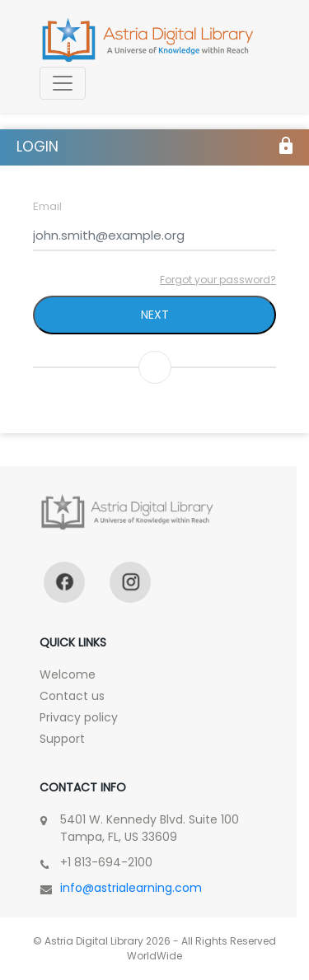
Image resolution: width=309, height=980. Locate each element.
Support (62, 739)
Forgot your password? (218, 280)
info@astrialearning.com (131, 888)
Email (47, 206)
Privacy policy (79, 717)
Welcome (68, 674)
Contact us (72, 696)
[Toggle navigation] (63, 83)
